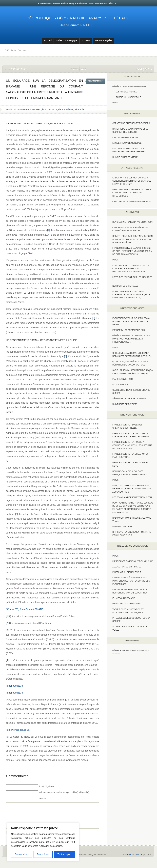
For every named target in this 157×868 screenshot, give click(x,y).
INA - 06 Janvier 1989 (123, 379)
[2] (49, 230)
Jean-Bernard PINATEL (77, 25)
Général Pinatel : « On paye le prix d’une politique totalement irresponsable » (131, 339)
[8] (17, 514)
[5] (65, 356)
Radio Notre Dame (122, 527)
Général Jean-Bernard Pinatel (129, 87)
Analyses (69, 110)
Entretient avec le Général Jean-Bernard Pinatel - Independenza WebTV (131, 321)
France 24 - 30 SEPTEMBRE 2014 (129, 330)
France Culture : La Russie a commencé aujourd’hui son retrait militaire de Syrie (132, 445)
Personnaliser (22, 854)
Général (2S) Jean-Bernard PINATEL (25, 609)
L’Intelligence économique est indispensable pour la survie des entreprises (131, 581)
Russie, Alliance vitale (128, 97)
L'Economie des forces (125, 138)
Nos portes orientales (125, 286)
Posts (13, 50)
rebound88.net (17, 686)
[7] (57, 472)
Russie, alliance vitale (125, 157)
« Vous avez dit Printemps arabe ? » (132, 201)
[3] (57, 244)
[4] (94, 318)
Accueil (48, 40)
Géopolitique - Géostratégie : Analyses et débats (77, 18)
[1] (85, 205)
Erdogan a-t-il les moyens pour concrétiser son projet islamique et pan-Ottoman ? (132, 181)
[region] (43, 842)
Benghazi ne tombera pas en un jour (133, 222)
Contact (86, 40)
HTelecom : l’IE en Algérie (127, 604)
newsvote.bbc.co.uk (19, 730)
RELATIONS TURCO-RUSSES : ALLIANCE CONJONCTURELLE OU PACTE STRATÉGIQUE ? (132, 193)
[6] (76, 361)
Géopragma (119, 650)
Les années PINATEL (126, 92)
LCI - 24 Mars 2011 (122, 385)
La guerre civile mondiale (127, 143)
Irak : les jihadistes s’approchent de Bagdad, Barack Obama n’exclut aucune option (132, 489)
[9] (82, 523)
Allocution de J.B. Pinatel (127, 567)
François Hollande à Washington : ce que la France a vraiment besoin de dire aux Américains (132, 251)
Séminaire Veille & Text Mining (129, 399)
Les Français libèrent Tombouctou (132, 497)
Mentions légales (104, 40)
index (115, 103)
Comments (23, 50)
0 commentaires (95, 81)
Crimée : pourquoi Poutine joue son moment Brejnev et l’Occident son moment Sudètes (132, 239)
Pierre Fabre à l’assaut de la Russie (133, 561)
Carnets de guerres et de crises (131, 123)
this (83, 69)
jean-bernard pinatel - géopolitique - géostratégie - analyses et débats (77, 3)
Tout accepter (64, 854)
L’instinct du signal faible (127, 572)
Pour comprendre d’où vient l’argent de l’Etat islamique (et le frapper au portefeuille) (131, 295)
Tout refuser (43, 854)
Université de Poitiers (125, 404)
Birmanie (79, 110)
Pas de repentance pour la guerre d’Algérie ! (16, 69)
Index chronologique (67, 40)
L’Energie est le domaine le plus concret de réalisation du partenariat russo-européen (130, 269)
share (75, 69)
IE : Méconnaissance (124, 598)
